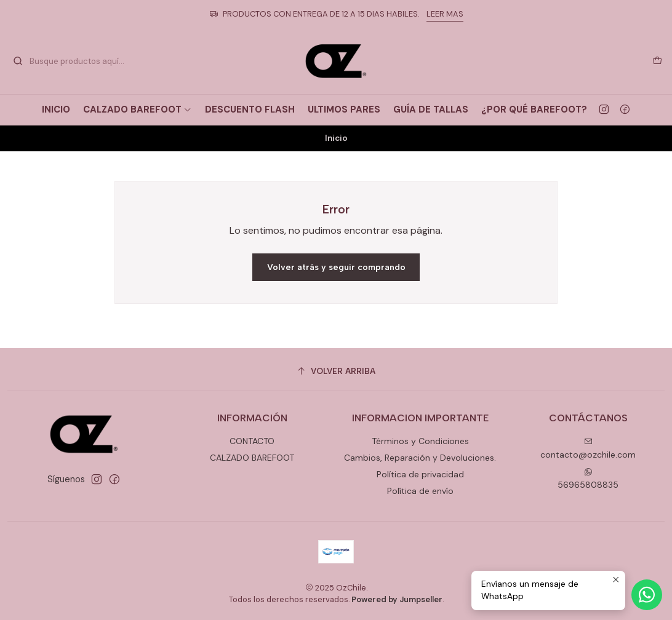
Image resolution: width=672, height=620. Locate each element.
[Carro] (657, 61)
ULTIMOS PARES (344, 109)
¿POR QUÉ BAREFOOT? (534, 109)
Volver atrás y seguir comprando (336, 267)
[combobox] (75, 61)
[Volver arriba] (336, 371)
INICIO (56, 109)
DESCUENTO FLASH (250, 109)
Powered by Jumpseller (397, 599)
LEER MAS (445, 14)
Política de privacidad (420, 474)
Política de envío (420, 491)
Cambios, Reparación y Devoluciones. (420, 458)
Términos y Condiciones (420, 441)
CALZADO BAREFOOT (138, 109)
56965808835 (588, 479)
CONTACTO (252, 441)
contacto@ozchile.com (588, 449)
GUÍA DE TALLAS (431, 109)
